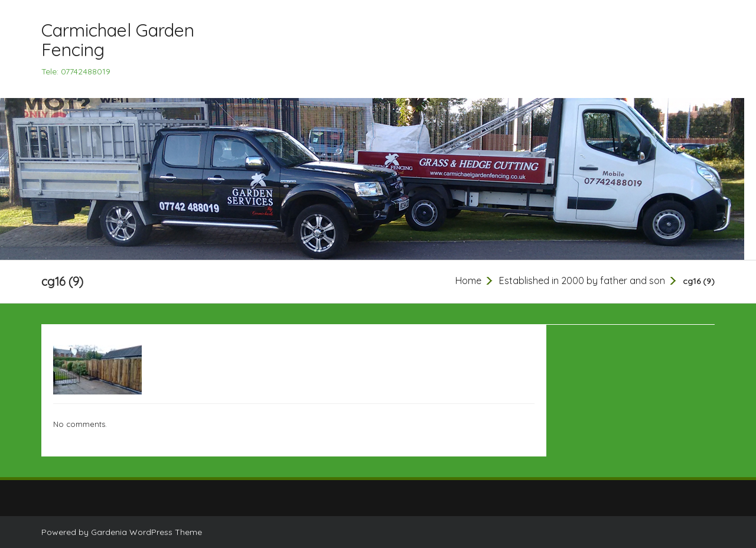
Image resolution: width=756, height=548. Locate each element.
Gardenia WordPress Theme (146, 532)
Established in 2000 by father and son (582, 280)
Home (468, 280)
